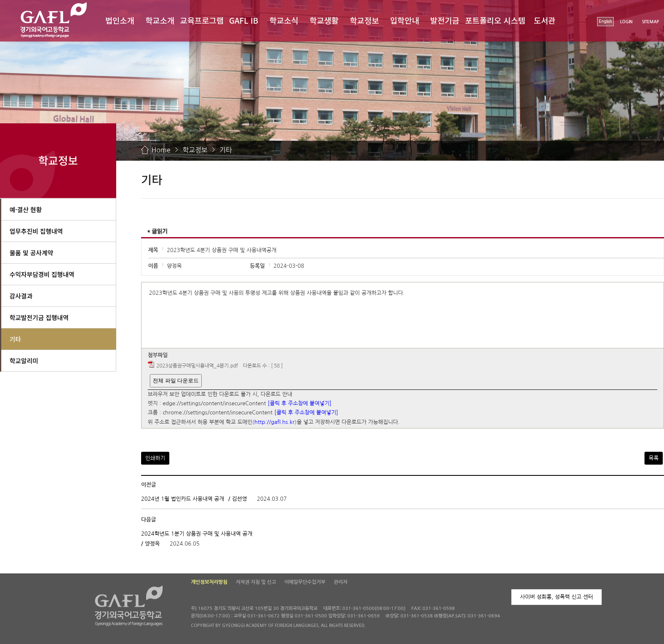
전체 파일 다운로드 (176, 381)
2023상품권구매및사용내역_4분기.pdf (197, 366)
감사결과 (21, 296)
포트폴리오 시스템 (495, 20)
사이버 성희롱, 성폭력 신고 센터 (557, 597)
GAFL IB (244, 20)
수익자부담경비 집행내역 (42, 274)
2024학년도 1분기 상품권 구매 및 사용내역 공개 (197, 534)
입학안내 (405, 20)
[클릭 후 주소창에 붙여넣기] (300, 403)
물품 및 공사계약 (31, 253)
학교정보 (364, 20)
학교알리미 (24, 361)
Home (161, 150)
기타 (226, 150)
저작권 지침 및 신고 (256, 582)
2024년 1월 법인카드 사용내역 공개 (183, 499)
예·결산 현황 (26, 209)
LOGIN (626, 22)
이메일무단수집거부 (305, 582)
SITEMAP (651, 22)
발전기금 (445, 20)
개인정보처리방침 (209, 582)
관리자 (341, 582)
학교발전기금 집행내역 (39, 317)
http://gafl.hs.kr (275, 422)
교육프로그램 (202, 20)
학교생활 (324, 20)
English (605, 21)
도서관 (544, 20)
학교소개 (160, 20)
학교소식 (284, 20)
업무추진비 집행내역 (36, 231)
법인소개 (120, 20)
